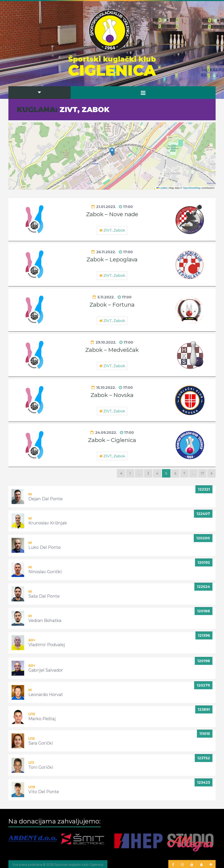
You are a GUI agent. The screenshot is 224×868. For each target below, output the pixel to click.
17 (202, 473)
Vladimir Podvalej (47, 645)
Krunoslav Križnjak (48, 523)
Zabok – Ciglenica (112, 440)
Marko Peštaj (42, 719)
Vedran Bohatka (45, 621)
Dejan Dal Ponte (45, 499)
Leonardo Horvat (46, 695)
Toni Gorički (41, 767)
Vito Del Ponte (44, 792)
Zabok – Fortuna (112, 305)
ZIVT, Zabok (114, 230)
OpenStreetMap (192, 188)
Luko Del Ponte (45, 547)
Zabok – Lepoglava (112, 259)
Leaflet (162, 188)
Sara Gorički (41, 743)
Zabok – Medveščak (112, 350)
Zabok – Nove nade (112, 214)
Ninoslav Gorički (45, 572)
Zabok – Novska (112, 395)
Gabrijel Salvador (46, 670)
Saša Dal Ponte (44, 596)
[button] (112, 152)
